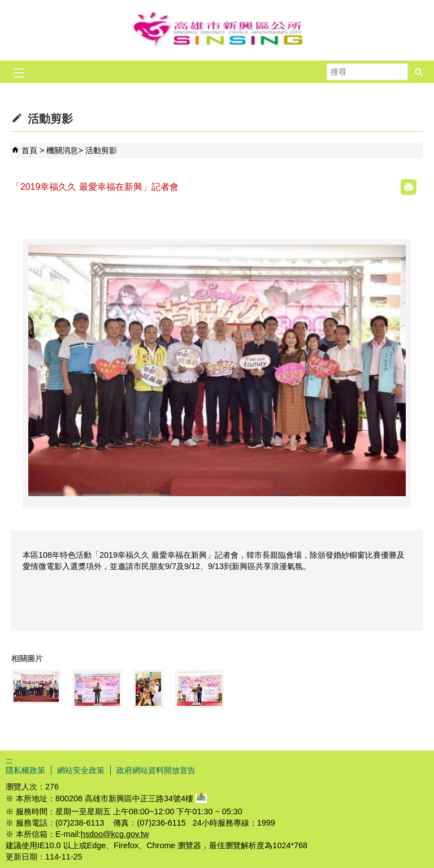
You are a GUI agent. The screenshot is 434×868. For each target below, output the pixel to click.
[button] (419, 72)
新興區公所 (217, 30)
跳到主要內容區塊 (6, 6)
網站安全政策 (81, 770)
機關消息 (62, 150)
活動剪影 (101, 150)
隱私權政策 (25, 770)
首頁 (29, 150)
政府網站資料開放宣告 (156, 770)
